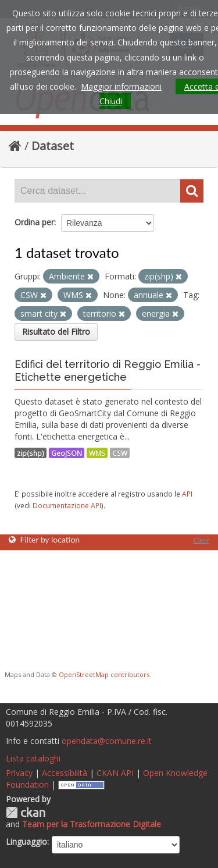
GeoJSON (67, 453)
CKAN (26, 812)
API (187, 494)
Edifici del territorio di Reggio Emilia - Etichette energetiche (108, 371)
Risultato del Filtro (56, 332)
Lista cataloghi (33, 758)
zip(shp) (31, 453)
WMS (97, 453)
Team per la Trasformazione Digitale (92, 824)
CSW (120, 453)
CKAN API (115, 773)
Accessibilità (65, 773)
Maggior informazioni (121, 86)
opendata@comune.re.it (107, 741)
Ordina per (34, 222)
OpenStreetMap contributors (104, 674)
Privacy (19, 773)
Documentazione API (67, 505)
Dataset (53, 146)
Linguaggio (26, 842)
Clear (201, 540)
